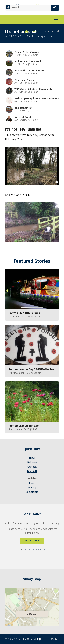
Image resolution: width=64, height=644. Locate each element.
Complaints (32, 492)
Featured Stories (32, 261)
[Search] (29, 8)
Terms (32, 483)
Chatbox (32, 467)
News (36, 31)
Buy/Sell (32, 471)
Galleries (32, 462)
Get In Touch (32, 541)
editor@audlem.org (35, 549)
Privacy (32, 488)
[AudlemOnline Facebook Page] (8, 7)
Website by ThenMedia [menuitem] (46, 639)
